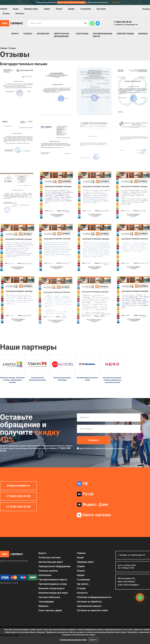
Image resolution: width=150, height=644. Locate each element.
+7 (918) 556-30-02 (18, 507)
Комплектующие (125, 34)
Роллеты (28, 34)
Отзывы (6, 14)
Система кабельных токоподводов (49, 599)
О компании (86, 9)
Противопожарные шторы (53, 584)
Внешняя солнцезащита (52, 588)
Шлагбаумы (82, 34)
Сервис (47, 9)
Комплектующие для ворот (53, 593)
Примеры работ (31, 9)
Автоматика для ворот (51, 562)
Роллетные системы (50, 557)
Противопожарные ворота (103, 35)
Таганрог (146, 9)
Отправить (94, 440)
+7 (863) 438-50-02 (122, 22)
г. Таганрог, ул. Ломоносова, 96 (126, 25)
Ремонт (59, 9)
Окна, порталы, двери (50, 610)
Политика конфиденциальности (94, 597)
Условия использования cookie (73, 640)
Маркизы (143, 34)
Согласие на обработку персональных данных (89, 604)
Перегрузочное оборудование (61, 35)
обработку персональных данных (109, 448)
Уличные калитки (48, 571)
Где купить (101, 9)
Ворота (15, 34)
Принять (93, 640)
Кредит (71, 9)
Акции (16, 9)
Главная (4, 9)
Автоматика (43, 34)
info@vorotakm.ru (18, 486)
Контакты (20, 14)
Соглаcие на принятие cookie (92, 610)
